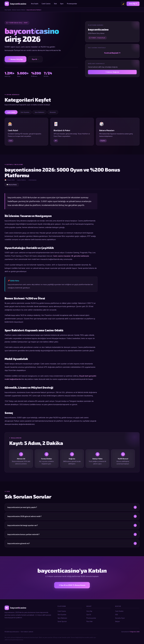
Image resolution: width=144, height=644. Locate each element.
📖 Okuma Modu (12, 185)
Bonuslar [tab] (53, 112)
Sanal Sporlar (62, 622)
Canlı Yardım (119, 611)
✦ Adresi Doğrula (112, 72)
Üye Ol (89, 615)
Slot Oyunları (62, 615)
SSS (117, 615)
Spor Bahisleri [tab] (39, 112)
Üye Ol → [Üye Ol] (35, 59)
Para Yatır (90, 622)
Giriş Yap (89, 611)
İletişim (117, 622)
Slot (55, 4)
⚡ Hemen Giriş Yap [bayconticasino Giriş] (15, 59)
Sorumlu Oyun (120, 618)
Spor (62, 4)
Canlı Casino (46, 4)
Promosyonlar (72, 4)
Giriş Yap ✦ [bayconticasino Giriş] (133, 4)
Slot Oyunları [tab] (25, 112)
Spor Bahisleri (62, 618)
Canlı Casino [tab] (11, 112)
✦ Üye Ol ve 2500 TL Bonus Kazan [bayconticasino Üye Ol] (72, 585)
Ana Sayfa (35, 4)
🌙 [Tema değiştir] (123, 4)
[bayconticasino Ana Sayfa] (15, 4)
